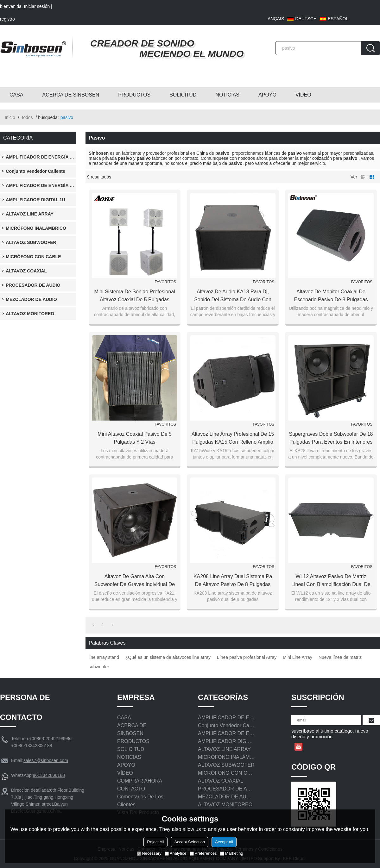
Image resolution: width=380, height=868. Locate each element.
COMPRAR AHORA (140, 781)
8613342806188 (49, 775)
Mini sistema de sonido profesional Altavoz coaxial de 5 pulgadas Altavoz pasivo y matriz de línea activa (134, 296)
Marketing (232, 853)
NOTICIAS (227, 95)
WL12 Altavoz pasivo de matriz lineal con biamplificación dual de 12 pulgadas (331, 581)
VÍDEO (303, 95)
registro (7, 19)
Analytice (176, 853)
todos (27, 117)
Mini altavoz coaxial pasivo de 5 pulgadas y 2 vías (135, 438)
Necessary (149, 853)
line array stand (104, 657)
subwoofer (99, 667)
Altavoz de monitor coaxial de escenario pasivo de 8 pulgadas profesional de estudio (331, 296)
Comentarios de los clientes (140, 801)
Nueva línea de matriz (340, 657)
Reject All (155, 842)
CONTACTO (131, 789)
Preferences (203, 853)
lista (363, 177)
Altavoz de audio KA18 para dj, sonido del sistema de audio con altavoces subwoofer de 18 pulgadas (233, 296)
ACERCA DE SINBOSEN (71, 95)
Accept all (224, 842)
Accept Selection (190, 842)
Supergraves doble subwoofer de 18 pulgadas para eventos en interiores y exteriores (331, 439)
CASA (16, 95)
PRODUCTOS (134, 95)
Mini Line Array (298, 657)
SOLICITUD (183, 95)
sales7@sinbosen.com (46, 760)
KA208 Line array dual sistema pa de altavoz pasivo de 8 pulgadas (233, 580)
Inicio (10, 117)
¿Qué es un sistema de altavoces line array (168, 657)
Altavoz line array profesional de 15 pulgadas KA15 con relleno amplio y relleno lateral (233, 439)
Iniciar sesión (37, 6)
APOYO (267, 95)
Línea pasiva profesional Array (247, 657)
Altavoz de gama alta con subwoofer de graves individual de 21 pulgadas (135, 581)
